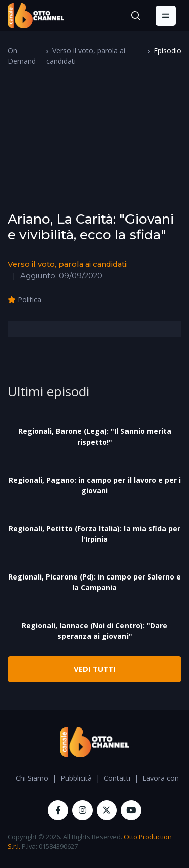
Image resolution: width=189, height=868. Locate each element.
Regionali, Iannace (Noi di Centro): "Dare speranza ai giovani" (94, 631)
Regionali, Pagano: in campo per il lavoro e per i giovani (95, 485)
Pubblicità (76, 778)
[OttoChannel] (36, 16)
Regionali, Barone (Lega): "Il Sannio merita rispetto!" (95, 437)
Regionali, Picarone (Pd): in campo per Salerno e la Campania (94, 582)
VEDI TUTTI (95, 669)
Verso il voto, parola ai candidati (67, 264)
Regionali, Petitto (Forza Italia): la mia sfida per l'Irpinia (94, 534)
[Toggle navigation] (166, 16)
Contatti (117, 778)
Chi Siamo (32, 778)
